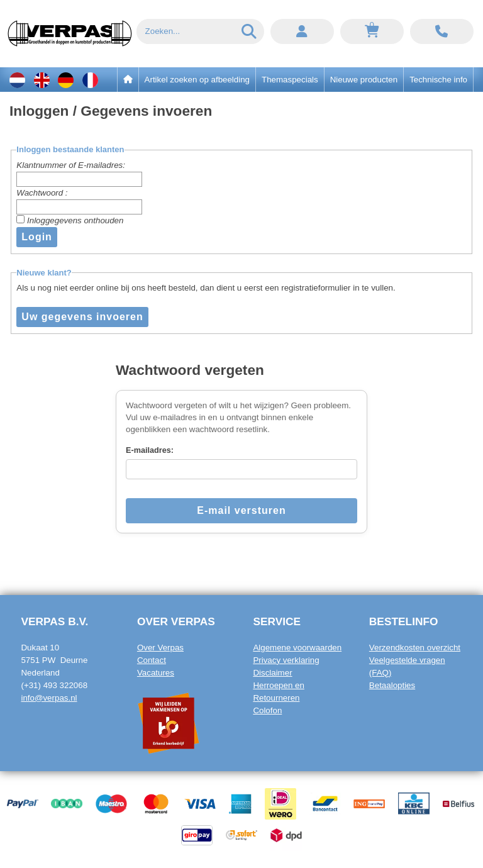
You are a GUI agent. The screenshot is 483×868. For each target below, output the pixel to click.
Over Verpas (160, 648)
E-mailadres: (150, 450)
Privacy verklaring (286, 660)
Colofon (267, 710)
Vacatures (156, 673)
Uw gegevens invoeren (82, 317)
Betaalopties (392, 685)
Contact (152, 660)
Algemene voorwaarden (297, 648)
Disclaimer (272, 673)
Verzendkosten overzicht (415, 648)
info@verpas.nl (49, 698)
